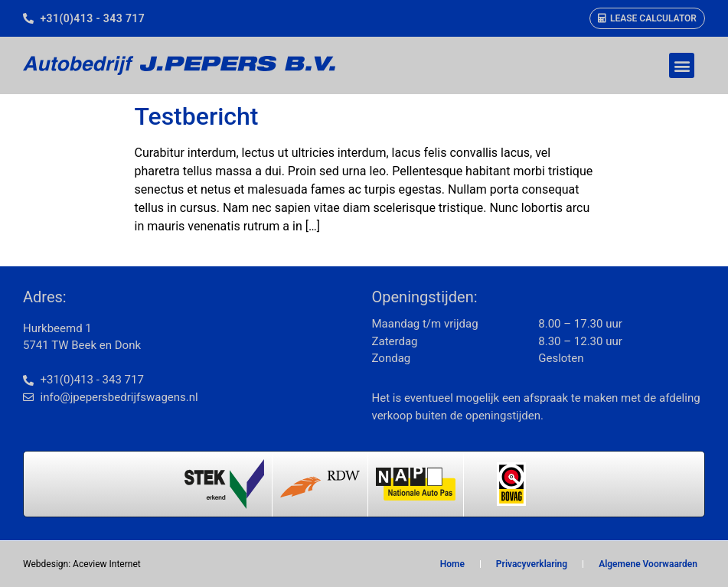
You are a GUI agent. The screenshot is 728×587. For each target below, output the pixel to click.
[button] (682, 65)
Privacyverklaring (532, 564)
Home (452, 564)
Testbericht (197, 116)
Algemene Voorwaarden (648, 564)
